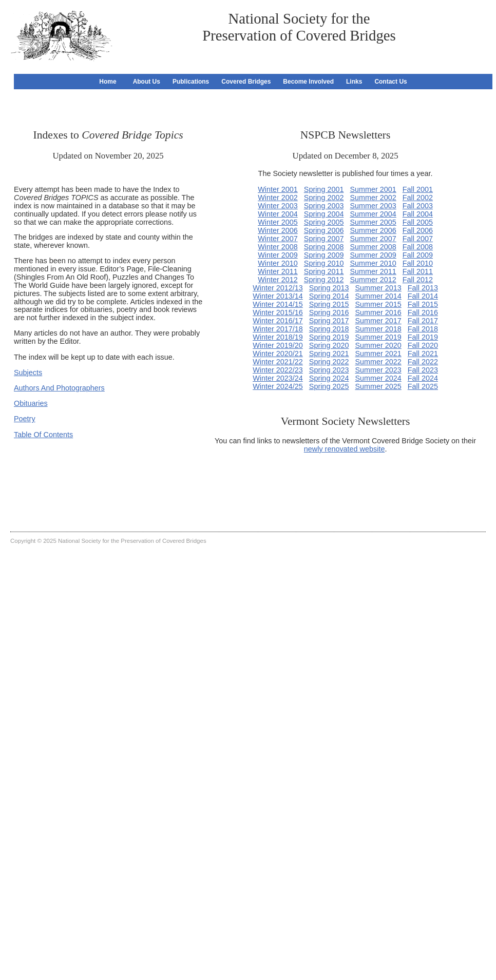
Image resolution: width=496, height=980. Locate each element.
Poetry (25, 419)
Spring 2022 (329, 362)
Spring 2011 (324, 271)
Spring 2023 (329, 370)
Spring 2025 (329, 386)
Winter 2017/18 (278, 329)
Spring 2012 (324, 280)
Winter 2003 (278, 206)
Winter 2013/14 (278, 296)
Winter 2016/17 (278, 321)
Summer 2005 (373, 222)
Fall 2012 (418, 280)
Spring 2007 (324, 239)
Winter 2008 (278, 247)
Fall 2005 (418, 222)
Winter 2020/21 (278, 354)
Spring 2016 (329, 312)
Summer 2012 (373, 280)
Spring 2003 (324, 206)
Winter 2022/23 (278, 370)
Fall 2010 (418, 263)
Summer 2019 (378, 337)
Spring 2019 (329, 337)
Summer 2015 (378, 304)
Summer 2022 (378, 362)
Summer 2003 (373, 206)
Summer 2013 (378, 288)
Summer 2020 (378, 345)
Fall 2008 (418, 247)
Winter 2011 (278, 271)
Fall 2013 (423, 288)
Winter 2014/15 (278, 304)
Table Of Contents (43, 435)
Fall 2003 (418, 206)
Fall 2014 (423, 296)
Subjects (28, 373)
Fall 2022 (423, 362)
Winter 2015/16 (278, 312)
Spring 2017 (329, 321)
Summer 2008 (373, 247)
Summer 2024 (378, 378)
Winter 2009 (278, 255)
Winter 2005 (278, 222)
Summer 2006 (373, 230)
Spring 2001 (324, 189)
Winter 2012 (278, 280)
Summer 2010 (373, 263)
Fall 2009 (418, 255)
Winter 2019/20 (278, 345)
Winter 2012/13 (278, 288)
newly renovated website (345, 449)
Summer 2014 (378, 296)
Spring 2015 (329, 304)
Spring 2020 (329, 345)
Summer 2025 (378, 386)
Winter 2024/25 (278, 386)
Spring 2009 (324, 255)
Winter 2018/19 (278, 337)
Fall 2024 (423, 378)
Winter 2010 (278, 263)
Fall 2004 (418, 214)
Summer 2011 (373, 271)
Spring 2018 (329, 329)
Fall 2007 (418, 239)
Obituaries (31, 403)
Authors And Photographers (59, 388)
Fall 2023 (423, 370)
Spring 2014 (329, 296)
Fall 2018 (423, 329)
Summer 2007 (373, 239)
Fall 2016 (423, 312)
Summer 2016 (378, 312)
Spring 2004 (324, 214)
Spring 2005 (324, 222)
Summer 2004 (373, 214)
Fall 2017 (423, 321)
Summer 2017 (378, 321)
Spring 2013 (329, 288)
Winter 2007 (278, 239)
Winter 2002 (278, 198)
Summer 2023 (378, 370)
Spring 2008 (324, 247)
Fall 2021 (423, 354)
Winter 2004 (278, 214)
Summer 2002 (373, 198)
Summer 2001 (373, 189)
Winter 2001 (278, 189)
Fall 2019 (423, 337)
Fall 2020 (423, 345)
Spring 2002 (324, 198)
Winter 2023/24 (278, 378)
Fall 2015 (423, 304)
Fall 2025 (423, 386)
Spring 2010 (324, 263)
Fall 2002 (418, 198)
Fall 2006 (418, 230)
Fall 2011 (418, 271)
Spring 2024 (329, 378)
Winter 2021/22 (278, 362)
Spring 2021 (329, 354)
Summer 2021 (378, 354)
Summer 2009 (373, 255)
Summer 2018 (378, 329)
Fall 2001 (418, 189)
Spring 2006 (324, 230)
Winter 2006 (278, 230)
